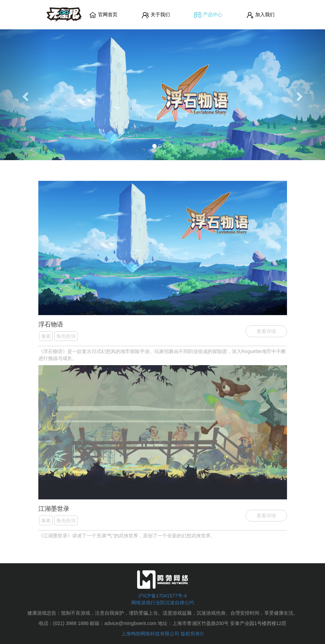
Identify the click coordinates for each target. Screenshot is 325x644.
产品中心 (208, 15)
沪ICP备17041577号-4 (162, 596)
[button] (24, 95)
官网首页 (103, 15)
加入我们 (261, 15)
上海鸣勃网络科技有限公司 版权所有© (162, 634)
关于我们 (156, 15)
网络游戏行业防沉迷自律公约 (163, 603)
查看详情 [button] (266, 331)
